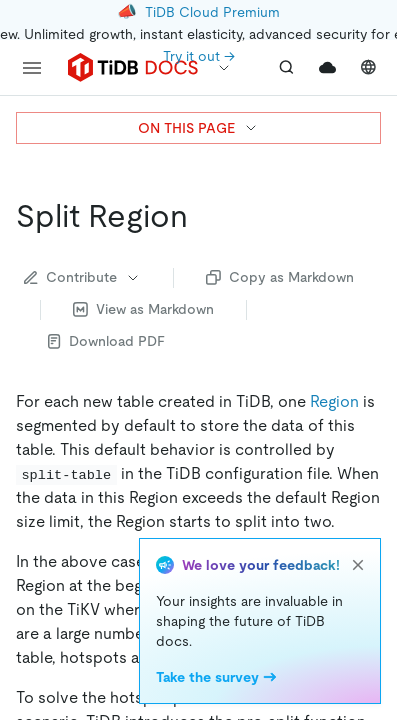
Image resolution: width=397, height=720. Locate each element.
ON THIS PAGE (198, 128)
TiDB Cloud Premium (212, 12)
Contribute (82, 277)
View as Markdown (143, 309)
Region (334, 401)
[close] (358, 565)
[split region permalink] (204, 216)
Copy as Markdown (280, 277)
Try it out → (199, 56)
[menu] (32, 68)
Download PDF (106, 341)
